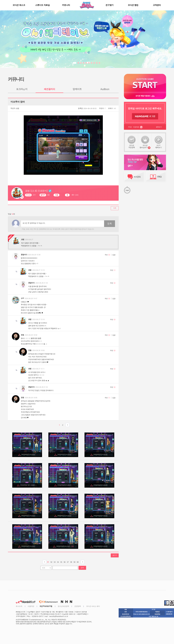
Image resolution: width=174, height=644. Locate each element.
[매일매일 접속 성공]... (28, 485)
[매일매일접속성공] (28, 454)
